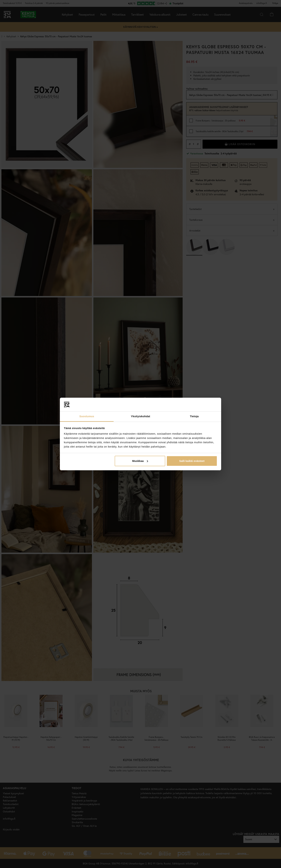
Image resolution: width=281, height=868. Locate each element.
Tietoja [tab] (194, 416)
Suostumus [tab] (87, 416)
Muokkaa (140, 461)
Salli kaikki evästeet (192, 461)
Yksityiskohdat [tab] (140, 416)
